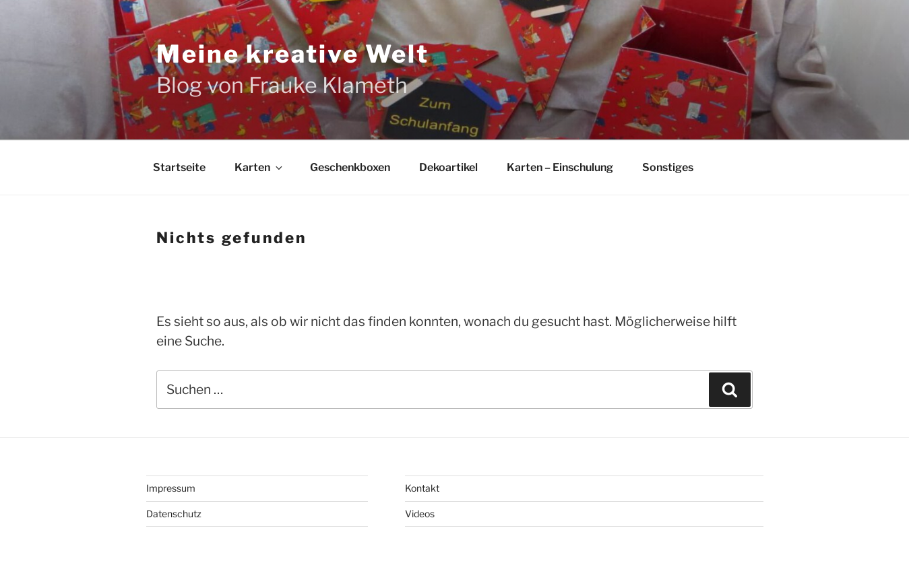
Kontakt (422, 488)
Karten (259, 167)
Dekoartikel (448, 167)
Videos (420, 514)
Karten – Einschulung (560, 167)
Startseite (179, 167)
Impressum (171, 488)
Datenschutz (174, 514)
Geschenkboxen (350, 167)
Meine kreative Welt (293, 54)
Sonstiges (668, 167)
